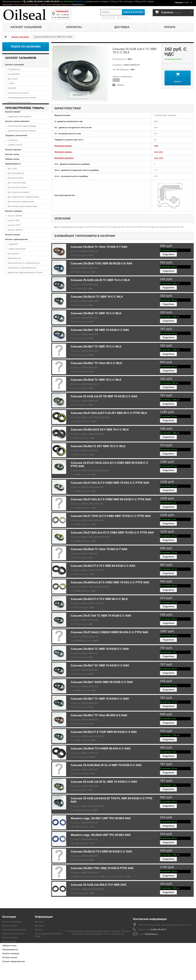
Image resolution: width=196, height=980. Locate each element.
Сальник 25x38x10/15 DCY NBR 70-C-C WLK (100, 430)
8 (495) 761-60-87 (52, 1)
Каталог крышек (13, 150)
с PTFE (11, 83)
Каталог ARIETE (15, 230)
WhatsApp (69, 1)
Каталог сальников (26, 27)
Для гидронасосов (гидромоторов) (23, 197)
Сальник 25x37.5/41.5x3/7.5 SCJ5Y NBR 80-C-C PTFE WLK (109, 413)
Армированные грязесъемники (22, 131)
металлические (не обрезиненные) (23, 263)
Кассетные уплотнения (18, 93)
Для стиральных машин (18, 192)
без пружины (13, 253)
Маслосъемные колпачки (19, 102)
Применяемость (13, 164)
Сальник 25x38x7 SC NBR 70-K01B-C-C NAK (100, 665)
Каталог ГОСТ (14, 225)
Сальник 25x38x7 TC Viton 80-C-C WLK (96, 363)
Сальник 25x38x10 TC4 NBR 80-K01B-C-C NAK (101, 852)
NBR (156, 146)
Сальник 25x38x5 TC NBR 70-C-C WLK (96, 313)
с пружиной (13, 244)
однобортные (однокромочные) (22, 268)
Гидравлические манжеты (19, 116)
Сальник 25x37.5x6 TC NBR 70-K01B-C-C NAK (101, 616)
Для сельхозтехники (17, 183)
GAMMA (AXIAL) (15, 145)
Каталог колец (12, 154)
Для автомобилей (16, 173)
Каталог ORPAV (15, 216)
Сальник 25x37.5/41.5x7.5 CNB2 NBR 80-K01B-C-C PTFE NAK (111, 499)
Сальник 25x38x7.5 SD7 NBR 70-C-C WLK (98, 446)
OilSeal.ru (126, 968)
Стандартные (14, 69)
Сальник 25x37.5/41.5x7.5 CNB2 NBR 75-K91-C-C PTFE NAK (110, 483)
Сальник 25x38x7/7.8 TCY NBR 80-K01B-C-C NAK (103, 566)
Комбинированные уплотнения (22, 98)
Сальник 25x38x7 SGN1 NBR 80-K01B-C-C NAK (102, 682)
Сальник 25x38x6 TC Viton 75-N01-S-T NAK (99, 549)
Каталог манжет (13, 112)
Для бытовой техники (17, 187)
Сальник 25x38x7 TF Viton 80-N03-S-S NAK (99, 715)
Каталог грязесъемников (17, 121)
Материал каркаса (63, 152)
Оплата (170, 27)
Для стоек (12, 168)
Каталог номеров (14, 211)
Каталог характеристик (16, 239)
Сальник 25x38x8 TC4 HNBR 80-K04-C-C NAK (101, 749)
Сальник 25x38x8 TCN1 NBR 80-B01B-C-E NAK (102, 263)
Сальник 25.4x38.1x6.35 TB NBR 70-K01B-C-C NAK (104, 396)
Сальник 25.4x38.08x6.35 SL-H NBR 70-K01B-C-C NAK (106, 765)
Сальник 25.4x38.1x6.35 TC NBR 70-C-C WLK (100, 280)
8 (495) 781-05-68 (35, 1)
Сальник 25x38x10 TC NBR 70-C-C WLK (97, 297)
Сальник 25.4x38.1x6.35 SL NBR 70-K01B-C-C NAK (104, 782)
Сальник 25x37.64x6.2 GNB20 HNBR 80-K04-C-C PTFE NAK (110, 632)
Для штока (12, 79)
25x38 (116, 80)
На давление (13, 74)
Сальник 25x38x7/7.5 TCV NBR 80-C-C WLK (99, 599)
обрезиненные (14, 258)
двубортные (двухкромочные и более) (25, 272)
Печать (121, 85)
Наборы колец (12, 159)
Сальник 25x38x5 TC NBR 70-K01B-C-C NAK (100, 649)
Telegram (79, 1)
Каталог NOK (13, 220)
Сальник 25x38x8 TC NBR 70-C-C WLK (96, 380)
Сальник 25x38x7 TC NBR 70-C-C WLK (96, 347)
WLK (130, 59)
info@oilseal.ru (78, 4)
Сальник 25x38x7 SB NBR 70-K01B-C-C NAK (100, 330)
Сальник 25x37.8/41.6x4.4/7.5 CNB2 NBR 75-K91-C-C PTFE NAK (112, 533)
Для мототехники (15, 178)
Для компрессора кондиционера (22, 206)
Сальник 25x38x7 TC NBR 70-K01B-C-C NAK (100, 699)
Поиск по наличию (26, 47)
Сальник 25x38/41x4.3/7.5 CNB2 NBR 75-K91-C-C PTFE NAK (110, 582)
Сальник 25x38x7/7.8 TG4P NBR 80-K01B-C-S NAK (104, 732)
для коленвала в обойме (19, 107)
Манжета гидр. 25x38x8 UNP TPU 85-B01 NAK (101, 835)
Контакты (74, 27)
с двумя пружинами (16, 249)
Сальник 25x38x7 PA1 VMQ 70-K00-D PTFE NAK (102, 868)
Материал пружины (64, 158)
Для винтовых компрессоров (21, 202)
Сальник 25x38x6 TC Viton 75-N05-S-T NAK (99, 247)
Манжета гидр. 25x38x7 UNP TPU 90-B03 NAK (101, 818)
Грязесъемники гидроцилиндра (22, 126)
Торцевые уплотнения (16, 135)
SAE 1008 (159, 152)
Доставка (122, 27)
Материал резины (63, 146)
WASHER (12, 88)
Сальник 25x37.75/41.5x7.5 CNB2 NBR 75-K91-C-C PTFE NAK (111, 516)
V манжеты (12, 140)
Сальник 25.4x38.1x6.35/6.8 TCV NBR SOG (99, 885)
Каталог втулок (13, 235)
